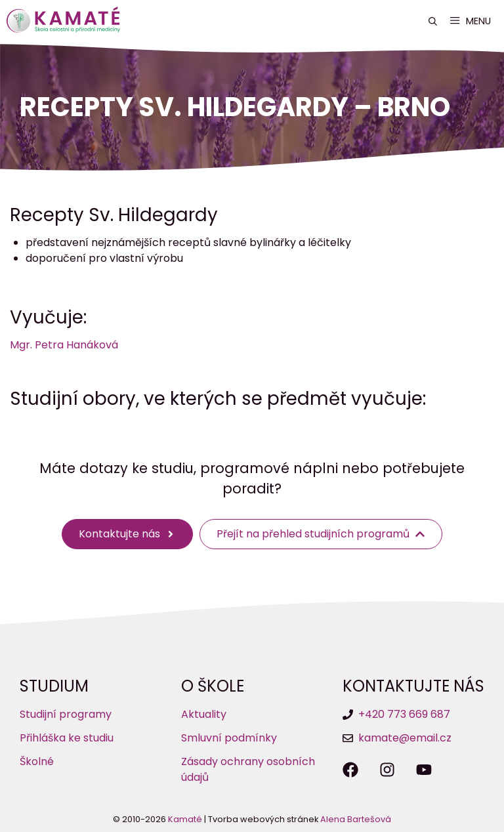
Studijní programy (66, 714)
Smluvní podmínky (229, 738)
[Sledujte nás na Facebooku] (350, 770)
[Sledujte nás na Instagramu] (387, 770)
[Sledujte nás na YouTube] (424, 770)
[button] (433, 21)
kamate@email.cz (405, 738)
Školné (37, 761)
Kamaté (185, 819)
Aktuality (204, 714)
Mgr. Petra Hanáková (64, 345)
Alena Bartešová (356, 819)
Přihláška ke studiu (67, 738)
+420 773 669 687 (404, 714)
